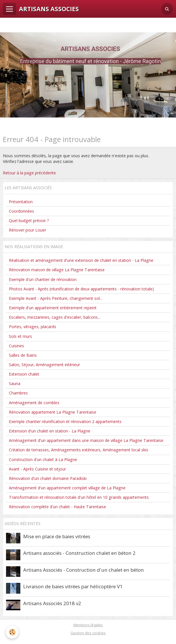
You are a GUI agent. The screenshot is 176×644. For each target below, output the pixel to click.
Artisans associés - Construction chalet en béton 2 (79, 553)
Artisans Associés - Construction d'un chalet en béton (84, 570)
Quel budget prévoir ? (29, 221)
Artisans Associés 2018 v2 (52, 603)
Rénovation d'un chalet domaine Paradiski (48, 478)
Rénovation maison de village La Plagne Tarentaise (57, 270)
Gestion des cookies (88, 633)
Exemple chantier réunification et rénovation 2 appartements (65, 421)
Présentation (21, 202)
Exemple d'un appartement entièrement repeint (53, 308)
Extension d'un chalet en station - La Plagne (50, 431)
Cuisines (16, 346)
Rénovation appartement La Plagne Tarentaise (53, 412)
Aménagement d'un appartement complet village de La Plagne (67, 488)
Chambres (18, 393)
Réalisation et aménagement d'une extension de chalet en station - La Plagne (81, 260)
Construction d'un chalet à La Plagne (43, 459)
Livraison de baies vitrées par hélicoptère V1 (73, 586)
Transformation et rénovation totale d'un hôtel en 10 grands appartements (79, 497)
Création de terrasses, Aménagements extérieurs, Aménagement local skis (79, 450)
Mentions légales (88, 625)
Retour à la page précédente (29, 173)
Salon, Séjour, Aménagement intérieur (44, 365)
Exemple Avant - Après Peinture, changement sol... (56, 298)
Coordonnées (21, 211)
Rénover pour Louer (28, 230)
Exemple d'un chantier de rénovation (43, 279)
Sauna (15, 383)
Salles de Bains (23, 355)
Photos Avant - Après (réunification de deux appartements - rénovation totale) (81, 289)
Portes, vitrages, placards (33, 327)
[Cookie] (12, 632)
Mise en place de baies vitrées (57, 536)
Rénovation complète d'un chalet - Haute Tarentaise (57, 507)
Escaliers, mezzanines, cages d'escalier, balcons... (55, 317)
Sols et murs (20, 336)
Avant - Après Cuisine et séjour (37, 469)
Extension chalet (24, 374)
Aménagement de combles (34, 403)
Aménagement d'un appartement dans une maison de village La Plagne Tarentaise (86, 440)
